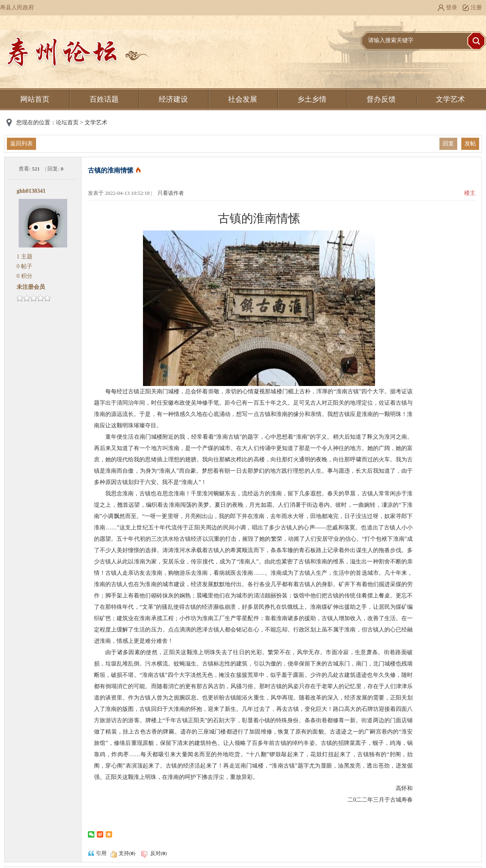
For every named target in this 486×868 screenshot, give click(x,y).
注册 (476, 7)
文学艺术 (450, 99)
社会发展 (243, 99)
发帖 (470, 144)
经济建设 (173, 99)
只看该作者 (171, 193)
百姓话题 (104, 99)
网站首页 (35, 99)
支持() (127, 853)
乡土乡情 (312, 99)
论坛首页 (67, 123)
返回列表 (21, 144)
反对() (153, 853)
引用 (97, 853)
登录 (452, 7)
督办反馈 (381, 99)
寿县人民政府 (17, 7)
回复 (448, 144)
